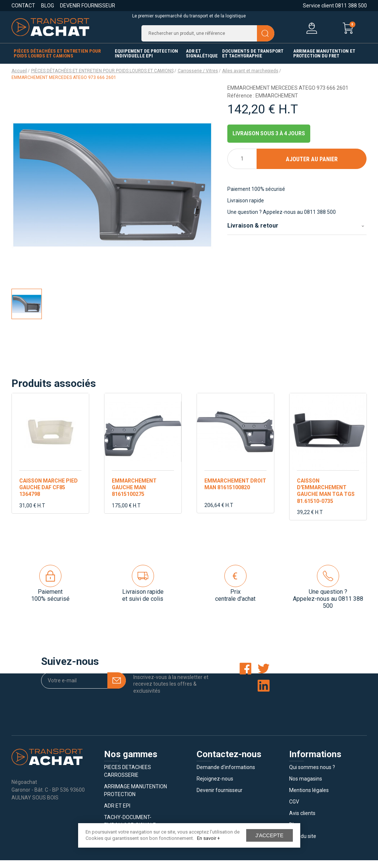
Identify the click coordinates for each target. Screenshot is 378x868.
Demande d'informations (226, 775)
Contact (23, 6)
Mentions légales (309, 798)
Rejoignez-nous (215, 786)
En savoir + (208, 838)
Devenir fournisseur (88, 6)
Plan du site (303, 844)
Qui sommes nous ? (312, 775)
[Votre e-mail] (83, 688)
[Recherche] (208, 37)
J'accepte (270, 835)
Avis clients (302, 821)
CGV (294, 809)
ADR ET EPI (117, 814)
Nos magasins (306, 786)
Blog (48, 6)
